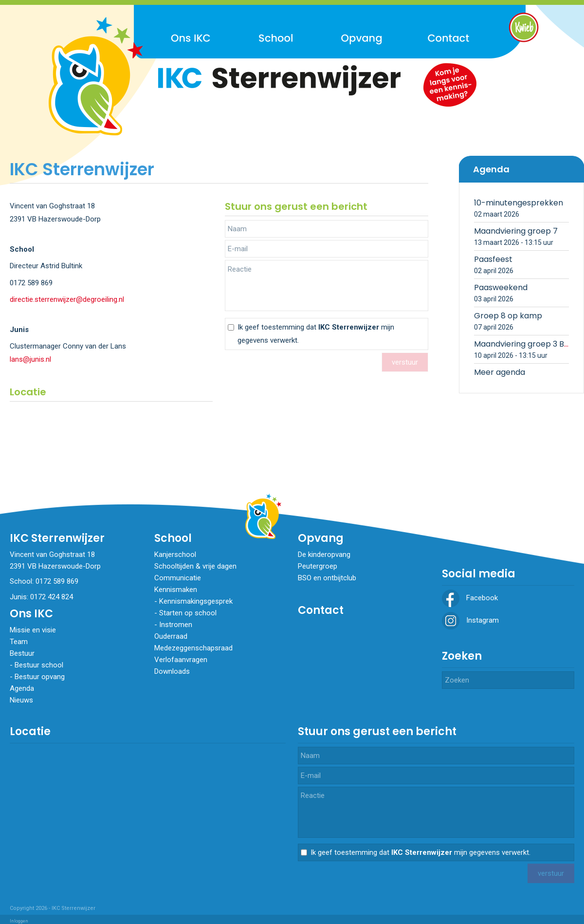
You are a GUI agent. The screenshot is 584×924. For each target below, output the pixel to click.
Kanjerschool (175, 554)
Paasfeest (493, 259)
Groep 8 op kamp (508, 316)
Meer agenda (500, 372)
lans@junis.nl (30, 359)
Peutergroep (318, 566)
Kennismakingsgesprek (196, 601)
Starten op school (188, 613)
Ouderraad (171, 636)
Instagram (470, 620)
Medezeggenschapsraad (193, 648)
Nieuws (21, 700)
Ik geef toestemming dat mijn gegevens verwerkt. (316, 334)
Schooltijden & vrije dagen (195, 566)
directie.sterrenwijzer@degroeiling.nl (67, 299)
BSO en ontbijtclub (327, 578)
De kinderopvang (324, 554)
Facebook (470, 598)
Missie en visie (33, 630)
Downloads (172, 671)
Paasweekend (501, 287)
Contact (321, 610)
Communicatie (178, 578)
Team (19, 642)
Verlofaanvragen (181, 660)
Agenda (22, 688)
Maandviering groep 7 (516, 231)
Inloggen (19, 921)
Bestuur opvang (40, 677)
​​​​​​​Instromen (176, 625)
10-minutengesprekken (519, 203)
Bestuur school (39, 665)
